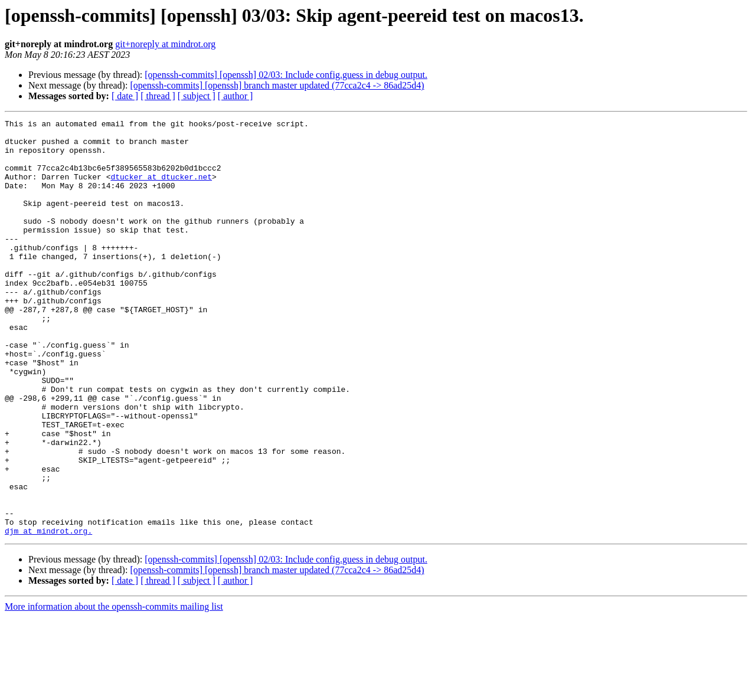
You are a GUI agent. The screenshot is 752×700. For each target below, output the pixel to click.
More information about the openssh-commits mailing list (114, 690)
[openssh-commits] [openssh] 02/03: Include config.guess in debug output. (286, 75)
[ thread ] (158, 96)
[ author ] (236, 96)
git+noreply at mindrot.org (165, 44)
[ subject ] (197, 96)
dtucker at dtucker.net (161, 189)
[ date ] (125, 96)
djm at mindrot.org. (48, 614)
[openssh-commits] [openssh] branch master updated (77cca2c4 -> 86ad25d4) (277, 85)
